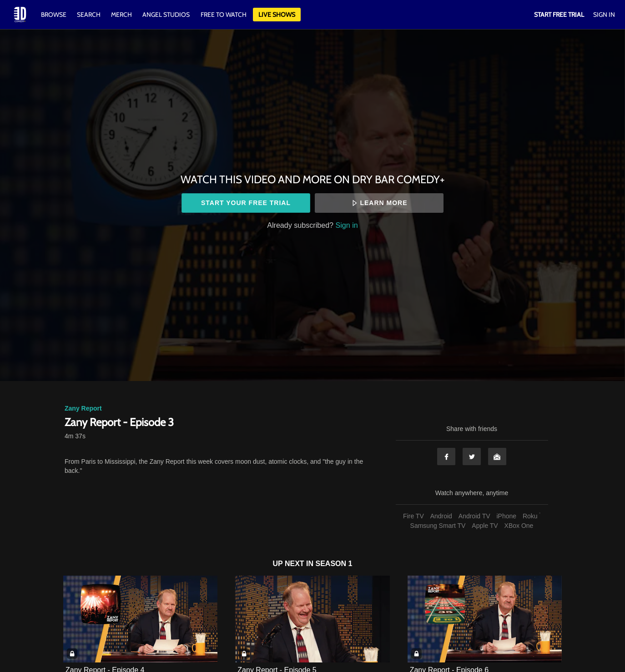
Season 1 (334, 564)
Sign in (347, 225)
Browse (54, 15)
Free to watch (224, 15)
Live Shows (277, 15)
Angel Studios (166, 15)
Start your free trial (246, 203)
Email (497, 456)
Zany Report (83, 408)
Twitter (472, 456)
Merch (121, 15)
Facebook (446, 456)
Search (89, 15)
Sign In (604, 15)
